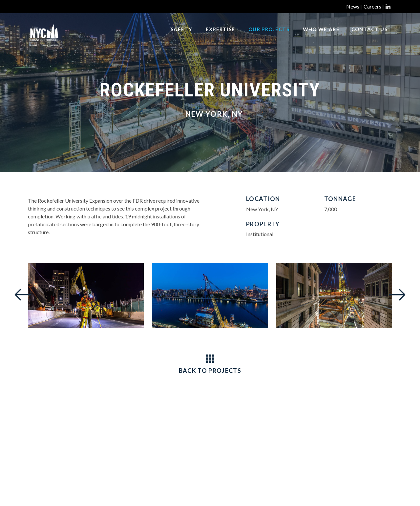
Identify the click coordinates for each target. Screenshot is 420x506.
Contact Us (369, 36)
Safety (181, 36)
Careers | (374, 6)
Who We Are (321, 36)
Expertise (220, 36)
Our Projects (269, 36)
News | (354, 6)
